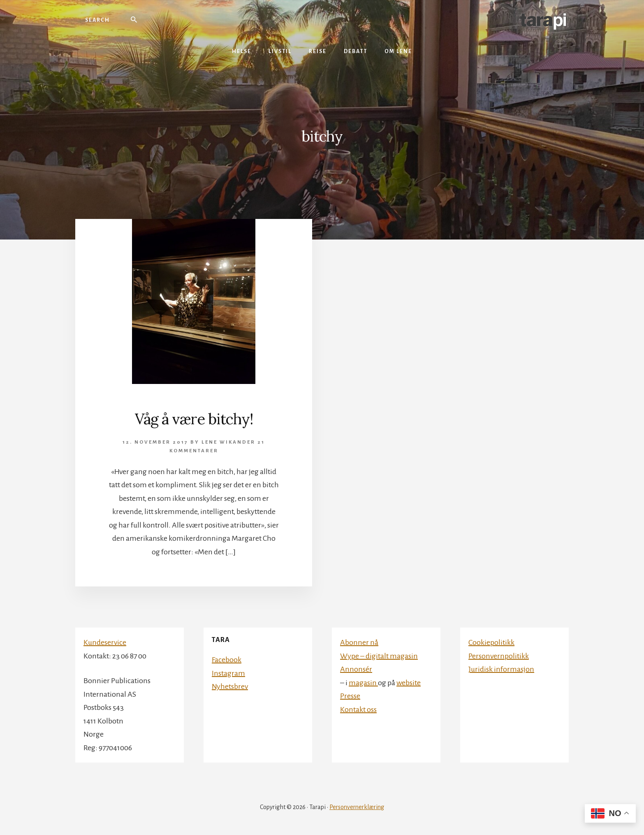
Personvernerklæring (357, 807)
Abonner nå (359, 642)
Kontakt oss (358, 709)
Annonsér (356, 669)
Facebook (227, 660)
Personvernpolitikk (499, 656)
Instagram (228, 673)
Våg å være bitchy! (194, 419)
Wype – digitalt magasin (379, 656)
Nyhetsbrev (230, 686)
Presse (350, 696)
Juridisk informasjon (501, 669)
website (409, 683)
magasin (363, 683)
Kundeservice (105, 642)
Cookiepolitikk (491, 642)
